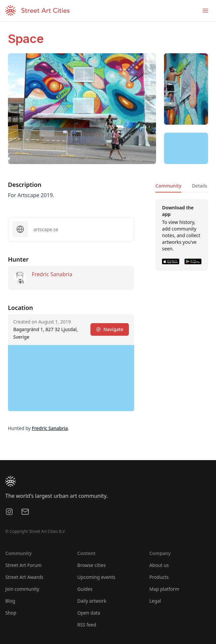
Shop (11, 613)
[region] (186, 149)
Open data (89, 613)
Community (168, 186)
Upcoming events (96, 577)
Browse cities (91, 565)
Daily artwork (92, 601)
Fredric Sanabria (52, 274)
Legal (155, 601)
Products (159, 577)
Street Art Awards (24, 577)
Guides (85, 589)
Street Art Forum (23, 565)
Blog (10, 601)
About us (159, 565)
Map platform (164, 589)
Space (26, 39)
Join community (22, 589)
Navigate (110, 329)
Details (199, 186)
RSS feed (87, 625)
